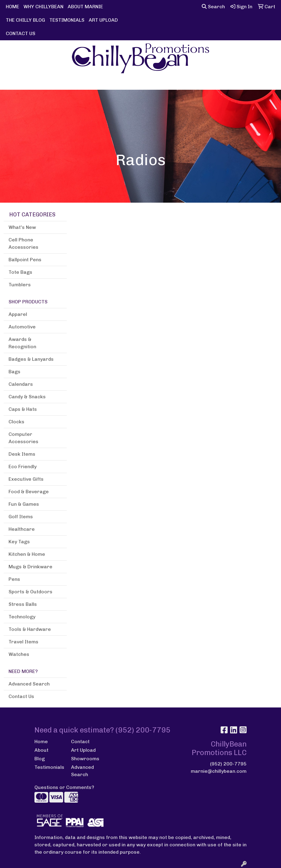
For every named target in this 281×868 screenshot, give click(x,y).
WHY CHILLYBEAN (43, 7)
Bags (14, 372)
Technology (22, 617)
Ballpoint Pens (25, 260)
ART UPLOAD (103, 20)
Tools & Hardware (30, 629)
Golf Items (21, 517)
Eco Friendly (23, 467)
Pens (14, 579)
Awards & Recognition (22, 343)
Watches (19, 654)
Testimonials (49, 767)
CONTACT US (21, 33)
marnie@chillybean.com (219, 771)
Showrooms (85, 759)
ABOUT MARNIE (85, 7)
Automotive (22, 327)
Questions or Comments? (64, 787)
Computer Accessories (23, 438)
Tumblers (20, 285)
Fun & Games (24, 504)
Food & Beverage (29, 492)
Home (41, 741)
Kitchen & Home (27, 554)
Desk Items (22, 454)
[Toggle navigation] (9, 83)
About (41, 750)
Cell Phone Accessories (23, 243)
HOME (12, 7)
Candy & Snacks (27, 397)
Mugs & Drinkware (30, 567)
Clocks (16, 422)
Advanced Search (29, 684)
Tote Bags (20, 272)
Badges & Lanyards (31, 359)
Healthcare (22, 529)
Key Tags (19, 542)
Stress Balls (23, 604)
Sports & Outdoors (30, 592)
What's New (22, 227)
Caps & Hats (23, 409)
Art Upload (83, 750)
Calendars (21, 384)
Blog (40, 759)
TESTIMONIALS (67, 20)
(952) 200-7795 (228, 764)
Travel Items (23, 642)
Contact (80, 741)
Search (213, 7)
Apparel (18, 314)
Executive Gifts (26, 479)
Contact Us (21, 696)
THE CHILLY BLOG (25, 20)
